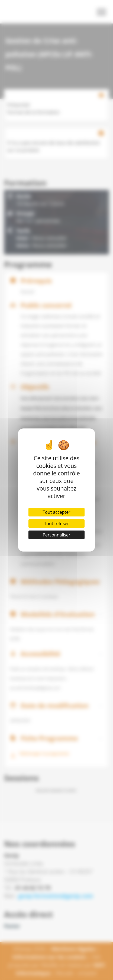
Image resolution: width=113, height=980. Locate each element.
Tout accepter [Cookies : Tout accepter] (56, 512)
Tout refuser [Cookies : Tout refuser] (57, 523)
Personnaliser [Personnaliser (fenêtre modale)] (56, 535)
